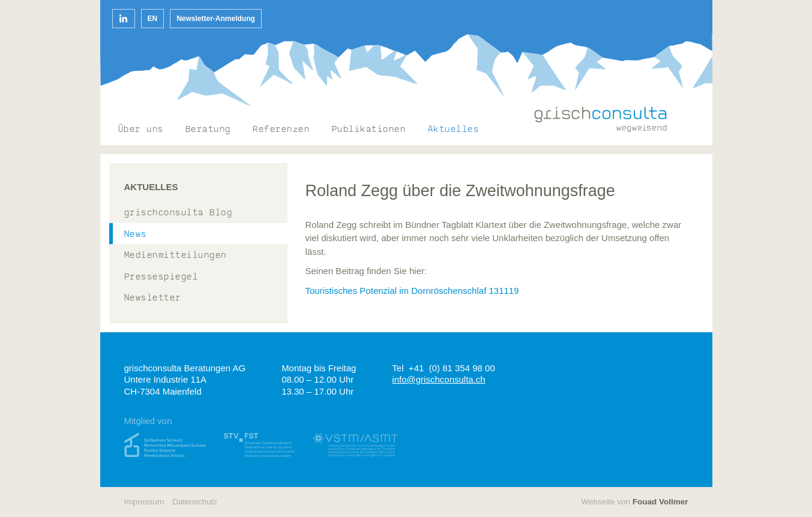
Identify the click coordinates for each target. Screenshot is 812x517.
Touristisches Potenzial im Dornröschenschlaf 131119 (412, 291)
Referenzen (281, 130)
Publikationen (369, 130)
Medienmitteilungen (176, 256)
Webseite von (634, 502)
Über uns (141, 130)
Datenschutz (195, 502)
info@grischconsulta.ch (438, 379)
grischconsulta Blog (179, 213)
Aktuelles (454, 130)
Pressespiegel (161, 277)
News (136, 235)
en (153, 19)
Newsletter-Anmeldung (216, 19)
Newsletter (153, 298)
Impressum (144, 502)
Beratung (208, 130)
